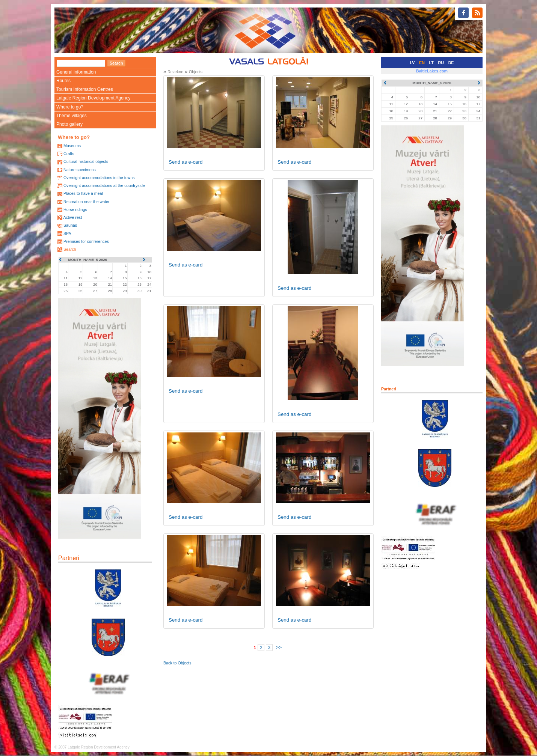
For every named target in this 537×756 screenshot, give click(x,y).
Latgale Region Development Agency (93, 98)
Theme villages (72, 116)
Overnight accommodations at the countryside (104, 185)
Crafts (69, 154)
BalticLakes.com (432, 71)
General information (76, 72)
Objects (196, 72)
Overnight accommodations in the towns (99, 178)
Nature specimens (80, 170)
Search (70, 249)
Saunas (70, 225)
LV (413, 63)
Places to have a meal (83, 193)
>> (279, 647)
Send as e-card (186, 162)
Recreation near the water (87, 202)
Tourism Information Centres (85, 89)
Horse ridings (75, 209)
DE (451, 63)
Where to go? (70, 107)
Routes (63, 81)
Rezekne (175, 72)
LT (431, 63)
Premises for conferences (86, 241)
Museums (72, 146)
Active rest (72, 217)
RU (441, 63)
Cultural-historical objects (86, 161)
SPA (67, 233)
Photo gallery (69, 124)
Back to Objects (177, 663)
